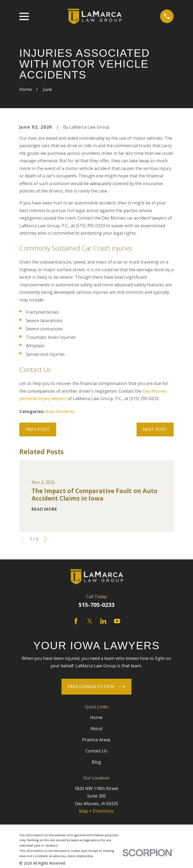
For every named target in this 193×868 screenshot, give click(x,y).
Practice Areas (96, 740)
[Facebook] (76, 621)
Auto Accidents (60, 411)
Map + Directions (96, 811)
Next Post (155, 429)
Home (96, 717)
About (96, 729)
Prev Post (38, 429)
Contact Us (96, 751)
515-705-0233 (96, 605)
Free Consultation (96, 687)
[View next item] (45, 539)
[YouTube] (117, 621)
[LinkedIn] (103, 621)
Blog (96, 762)
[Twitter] (90, 621)
